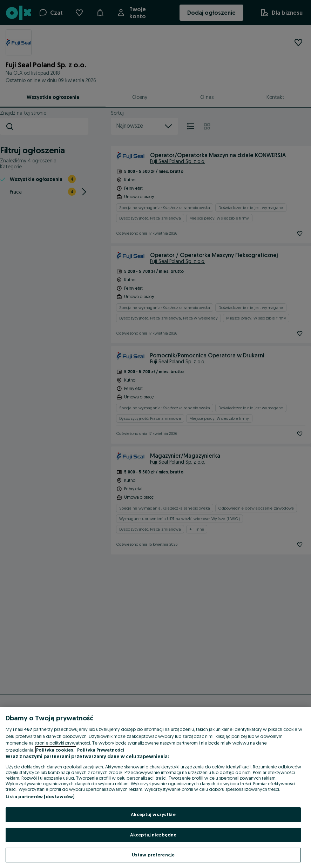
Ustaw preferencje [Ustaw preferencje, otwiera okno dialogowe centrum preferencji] (153, 855)
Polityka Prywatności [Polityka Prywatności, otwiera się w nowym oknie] (101, 750)
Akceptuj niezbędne (153, 835)
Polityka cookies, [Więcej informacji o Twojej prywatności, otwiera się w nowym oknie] (56, 750)
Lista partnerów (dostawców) (40, 796)
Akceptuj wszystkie (153, 814)
